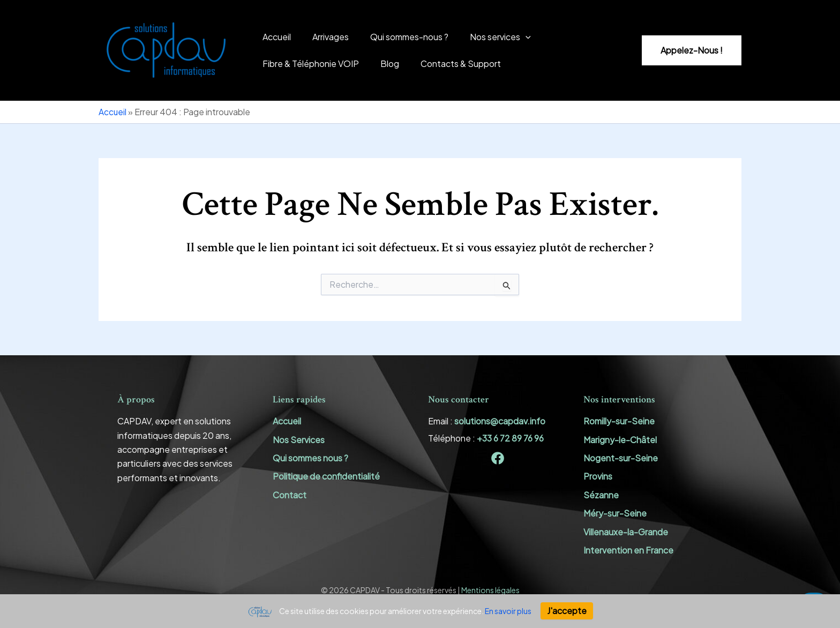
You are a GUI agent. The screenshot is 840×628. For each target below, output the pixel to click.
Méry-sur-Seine (615, 513)
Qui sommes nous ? (310, 458)
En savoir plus (508, 611)
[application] (511, 37)
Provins (598, 477)
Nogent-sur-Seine (621, 458)
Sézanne (601, 495)
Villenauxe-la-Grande (626, 532)
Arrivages (324, 37)
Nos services (485, 37)
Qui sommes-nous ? (399, 37)
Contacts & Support (450, 63)
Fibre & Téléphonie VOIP (309, 63)
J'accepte (567, 611)
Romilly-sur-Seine (619, 421)
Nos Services (299, 440)
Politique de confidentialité (326, 477)
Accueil (275, 37)
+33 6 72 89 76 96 (510, 438)
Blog (383, 63)
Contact (290, 495)
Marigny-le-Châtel (620, 440)
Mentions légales (490, 590)
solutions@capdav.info (500, 421)
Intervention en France (628, 550)
